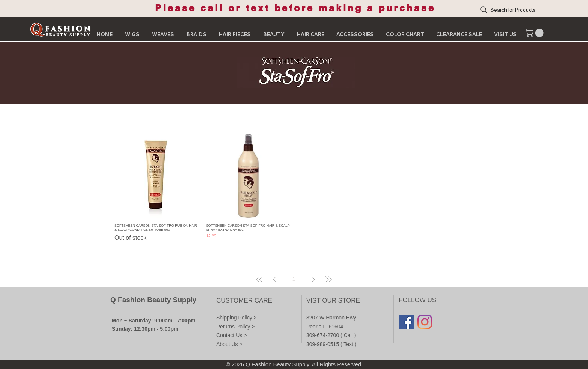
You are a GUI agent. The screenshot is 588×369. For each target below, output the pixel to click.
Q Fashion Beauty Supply (153, 300)
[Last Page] (328, 279)
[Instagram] (425, 322)
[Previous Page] (274, 279)
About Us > (229, 344)
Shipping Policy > (237, 318)
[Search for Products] (523, 10)
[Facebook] (406, 322)
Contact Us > (232, 335)
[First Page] (259, 279)
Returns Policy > (235, 327)
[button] (535, 33)
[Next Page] (313, 279)
